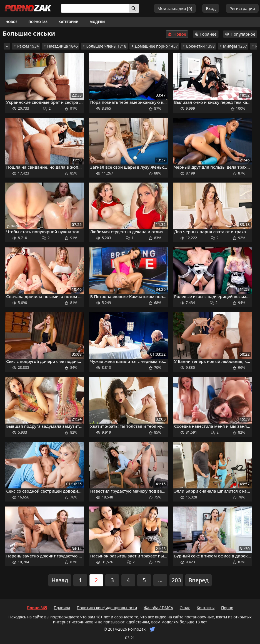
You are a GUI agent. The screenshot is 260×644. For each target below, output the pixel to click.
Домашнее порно (154, 46)
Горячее (206, 34)
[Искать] (134, 8)
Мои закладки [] (175, 8)
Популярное (240, 34)
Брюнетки (198, 46)
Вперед (198, 580)
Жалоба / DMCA (158, 608)
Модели (97, 22)
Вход (211, 8)
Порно (227, 608)
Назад (60, 580)
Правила (62, 608)
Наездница (61, 46)
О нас (185, 608)
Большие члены (104, 46)
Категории (69, 22)
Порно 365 (38, 22)
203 (176, 580)
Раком (26, 46)
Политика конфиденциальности (107, 608)
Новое (12, 22)
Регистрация (242, 8)
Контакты (206, 608)
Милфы (233, 46)
